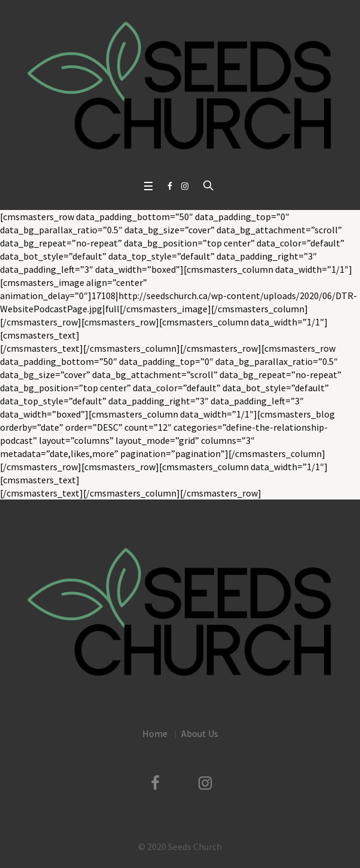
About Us (200, 733)
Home (155, 733)
